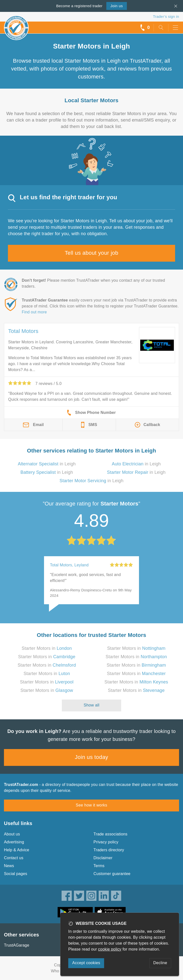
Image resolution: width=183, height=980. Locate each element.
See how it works (91, 805)
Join (116, 6)
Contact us (14, 858)
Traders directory (109, 850)
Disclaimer (103, 858)
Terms (99, 866)
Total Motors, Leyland (69, 565)
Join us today (92, 757)
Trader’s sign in (166, 16)
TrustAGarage (17, 945)
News (9, 866)
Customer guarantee (112, 874)
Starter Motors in (47, 648)
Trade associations (110, 834)
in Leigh (47, 464)
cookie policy (110, 949)
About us (12, 834)
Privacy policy (106, 842)
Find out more (34, 312)
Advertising (14, 842)
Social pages (16, 874)
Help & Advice (17, 850)
